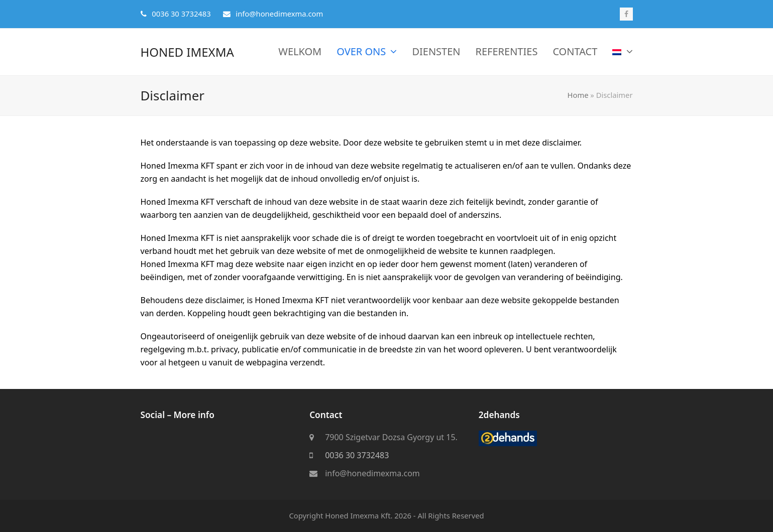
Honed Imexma (187, 52)
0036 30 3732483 (357, 456)
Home (578, 95)
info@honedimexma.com (372, 474)
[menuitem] (622, 52)
